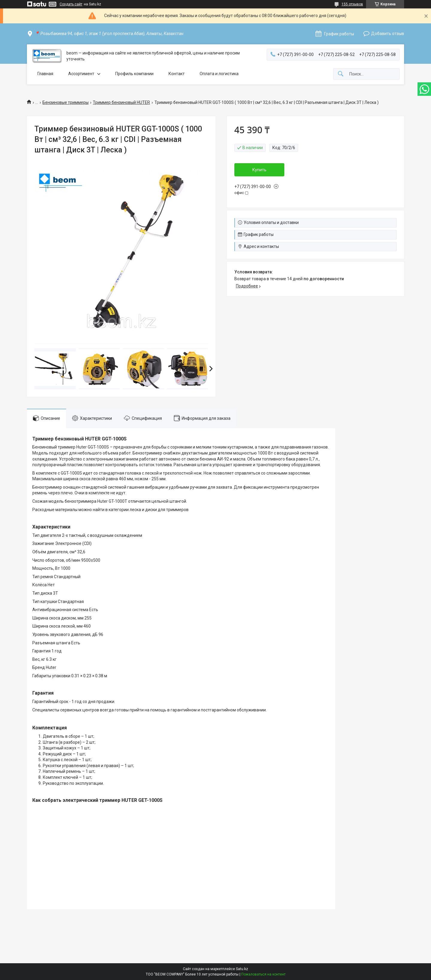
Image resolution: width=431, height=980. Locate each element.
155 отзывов (352, 4)
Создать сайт (71, 4)
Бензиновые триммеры (66, 102)
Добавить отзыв (388, 34)
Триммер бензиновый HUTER (121, 102)
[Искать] (341, 74)
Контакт (177, 74)
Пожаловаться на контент (263, 974)
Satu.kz (242, 969)
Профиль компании (134, 74)
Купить (259, 170)
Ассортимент (81, 74)
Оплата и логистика (219, 74)
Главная (45, 74)
